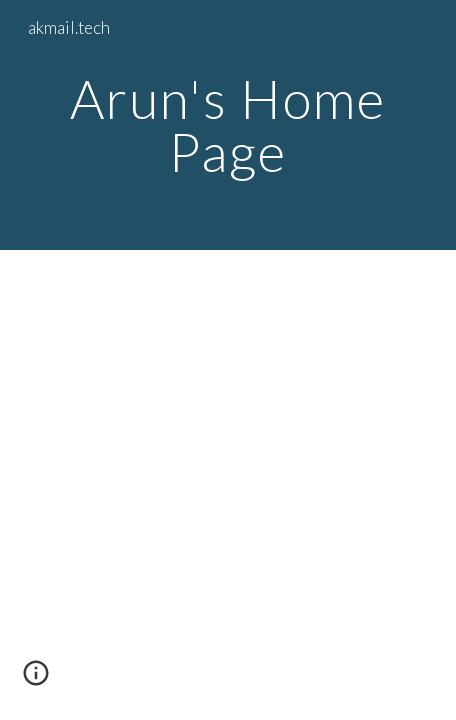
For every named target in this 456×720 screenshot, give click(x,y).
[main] (228, 125)
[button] (36, 680)
